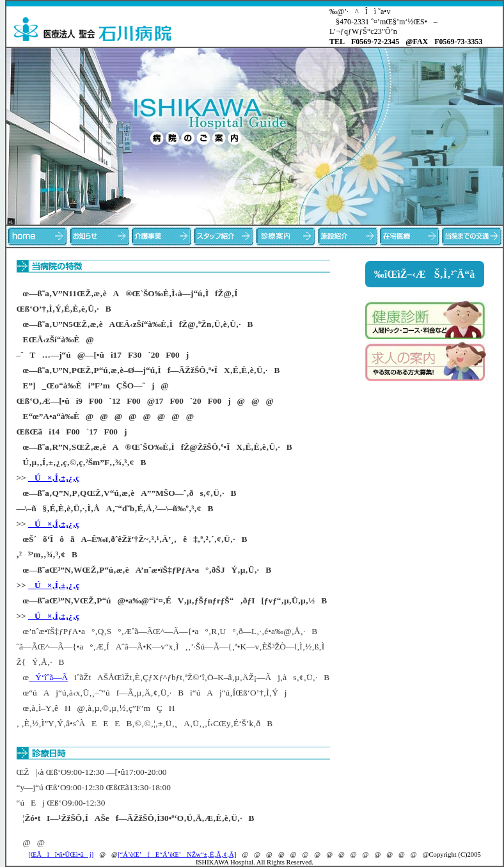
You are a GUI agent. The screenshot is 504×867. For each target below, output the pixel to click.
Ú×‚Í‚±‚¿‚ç (54, 478)
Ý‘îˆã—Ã (48, 677)
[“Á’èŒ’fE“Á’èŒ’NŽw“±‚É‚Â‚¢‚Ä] (177, 855)
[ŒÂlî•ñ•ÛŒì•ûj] (61, 855)
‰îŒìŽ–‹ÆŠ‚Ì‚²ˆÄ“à (424, 274)
